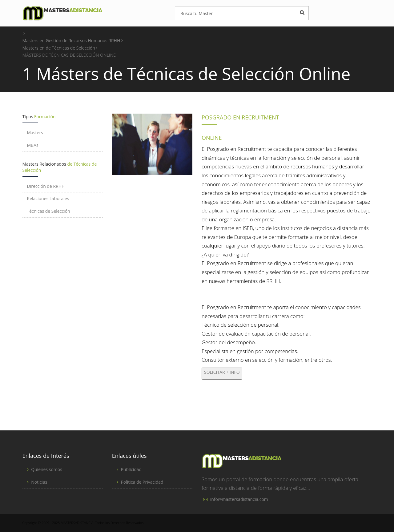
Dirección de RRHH (46, 186)
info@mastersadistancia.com (239, 499)
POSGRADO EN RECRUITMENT (240, 117)
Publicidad (131, 469)
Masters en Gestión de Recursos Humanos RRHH (73, 40)
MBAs (33, 145)
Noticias (39, 482)
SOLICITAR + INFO (222, 372)
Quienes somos (47, 469)
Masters (35, 133)
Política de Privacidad (142, 482)
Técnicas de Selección (49, 211)
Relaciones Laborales (48, 198)
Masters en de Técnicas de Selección (60, 48)
